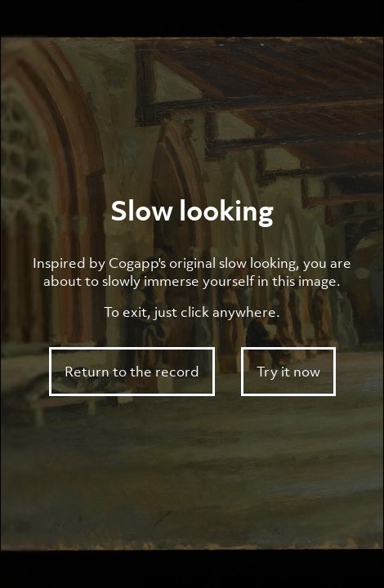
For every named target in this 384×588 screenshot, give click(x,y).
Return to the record (132, 372)
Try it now (288, 372)
